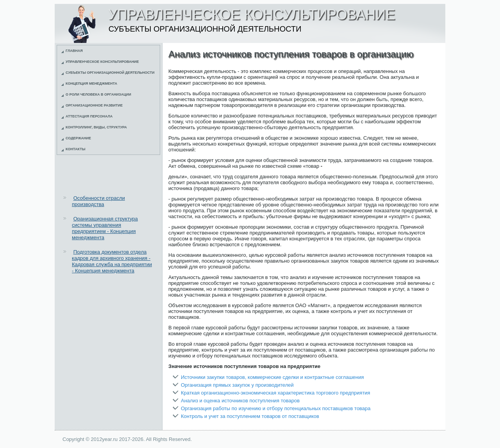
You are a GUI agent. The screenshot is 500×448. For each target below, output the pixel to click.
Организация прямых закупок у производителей (237, 385)
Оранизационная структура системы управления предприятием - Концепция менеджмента (105, 228)
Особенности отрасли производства (98, 201)
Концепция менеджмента (91, 84)
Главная (74, 51)
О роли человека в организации (98, 94)
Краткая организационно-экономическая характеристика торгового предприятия (276, 393)
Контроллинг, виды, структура (96, 127)
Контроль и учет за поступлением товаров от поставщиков (250, 416)
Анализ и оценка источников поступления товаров (240, 401)
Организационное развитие (94, 105)
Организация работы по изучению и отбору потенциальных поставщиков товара (276, 408)
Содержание (78, 138)
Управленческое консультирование (102, 62)
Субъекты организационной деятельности (110, 73)
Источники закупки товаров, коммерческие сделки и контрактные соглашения (272, 377)
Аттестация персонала (89, 116)
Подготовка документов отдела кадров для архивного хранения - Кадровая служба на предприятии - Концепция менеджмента (112, 261)
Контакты (75, 149)
